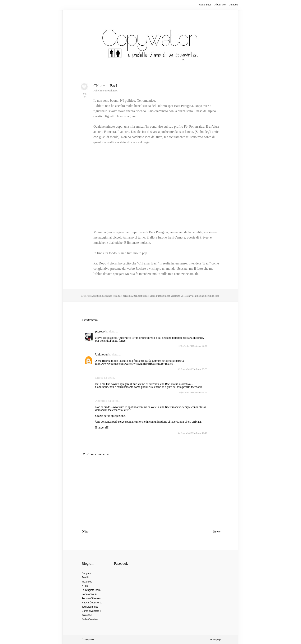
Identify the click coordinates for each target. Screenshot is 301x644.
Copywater (89, 639)
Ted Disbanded (90, 607)
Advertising (97, 296)
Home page (216, 639)
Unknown (101, 354)
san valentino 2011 (176, 296)
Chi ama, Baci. (106, 86)
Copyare (86, 573)
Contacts (233, 4)
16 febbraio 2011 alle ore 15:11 (193, 392)
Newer (217, 532)
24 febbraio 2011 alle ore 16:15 (193, 433)
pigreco (100, 331)
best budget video (147, 296)
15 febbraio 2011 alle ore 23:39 (193, 369)
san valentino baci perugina (200, 296)
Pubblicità (161, 296)
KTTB (85, 586)
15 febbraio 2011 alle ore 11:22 (193, 346)
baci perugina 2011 (128, 296)
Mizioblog (87, 582)
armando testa (110, 296)
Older (85, 532)
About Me (220, 4)
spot (217, 296)
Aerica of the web (91, 598)
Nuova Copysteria (92, 603)
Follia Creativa (90, 619)
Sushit (85, 577)
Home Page (205, 4)
